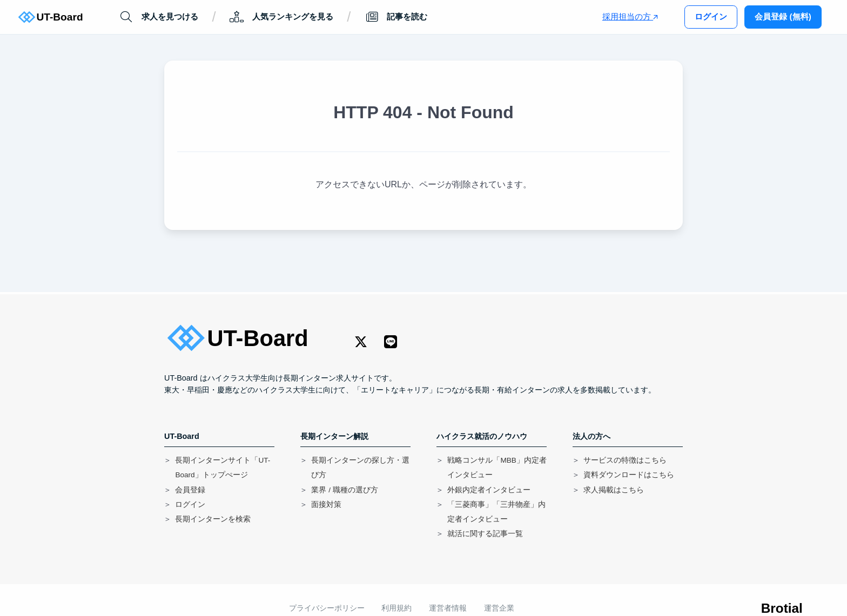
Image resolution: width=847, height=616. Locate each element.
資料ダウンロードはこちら (629, 475)
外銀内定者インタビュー (489, 490)
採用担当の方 (630, 16)
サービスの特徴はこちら (625, 460)
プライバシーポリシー (327, 608)
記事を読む (396, 17)
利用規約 (396, 608)
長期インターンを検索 (213, 519)
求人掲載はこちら (614, 490)
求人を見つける (158, 17)
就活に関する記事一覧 (485, 534)
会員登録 (190, 490)
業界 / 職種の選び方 (344, 490)
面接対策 (326, 505)
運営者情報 (448, 608)
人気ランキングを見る (281, 17)
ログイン (711, 16)
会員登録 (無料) (783, 16)
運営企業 (499, 608)
